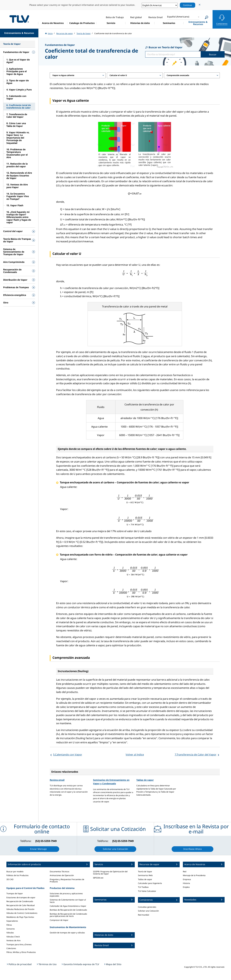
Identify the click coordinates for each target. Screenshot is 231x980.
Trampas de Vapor (15, 893)
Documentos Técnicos (60, 872)
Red (185, 872)
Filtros (9, 925)
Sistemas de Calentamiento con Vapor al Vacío (68, 901)
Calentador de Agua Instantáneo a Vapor (68, 906)
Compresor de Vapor (59, 920)
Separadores (12, 921)
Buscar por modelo (15, 872)
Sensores (11, 929)
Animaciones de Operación (62, 875)
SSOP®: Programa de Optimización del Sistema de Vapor (110, 873)
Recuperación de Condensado (20, 901)
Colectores (11, 948)
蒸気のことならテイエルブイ (19, 19)
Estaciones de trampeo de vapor (21, 897)
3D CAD (10, 879)
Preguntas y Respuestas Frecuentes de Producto (67, 880)
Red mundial (143, 915)
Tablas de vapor (145, 780)
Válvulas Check (13, 937)
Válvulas (10, 933)
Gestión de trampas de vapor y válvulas (67, 933)
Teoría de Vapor (145, 872)
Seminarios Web (145, 875)
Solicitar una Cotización (148, 911)
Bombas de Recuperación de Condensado (68, 910)
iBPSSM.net (98, 878)
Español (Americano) (178, 17)
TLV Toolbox (143, 887)
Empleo (186, 887)
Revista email (57, 780)
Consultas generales (147, 907)
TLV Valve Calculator (147, 891)
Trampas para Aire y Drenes (19, 944)
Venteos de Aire (13, 940)
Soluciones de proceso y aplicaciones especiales (66, 895)
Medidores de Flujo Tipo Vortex (20, 917)
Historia (186, 883)
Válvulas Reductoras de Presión (20, 909)
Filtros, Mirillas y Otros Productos (21, 952)
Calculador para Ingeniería (150, 883)
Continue (188, 5)
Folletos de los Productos (17, 875)
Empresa (187, 879)
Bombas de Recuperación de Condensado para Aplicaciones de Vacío (68, 915)
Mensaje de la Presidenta (194, 875)
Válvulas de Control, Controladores (22, 913)
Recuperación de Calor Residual (21, 905)
